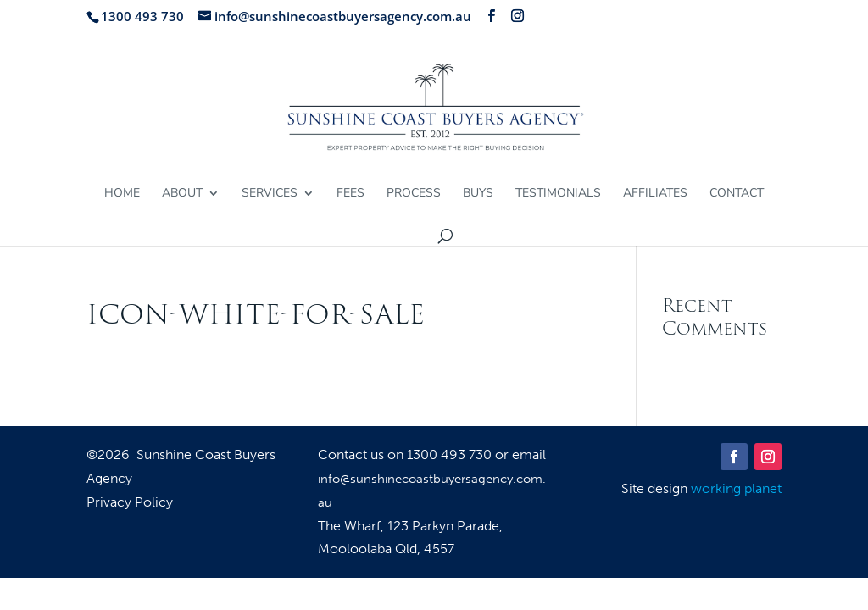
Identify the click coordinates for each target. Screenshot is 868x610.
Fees (351, 194)
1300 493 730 (451, 455)
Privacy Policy (130, 503)
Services (270, 194)
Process (414, 194)
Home (122, 194)
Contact (737, 194)
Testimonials (558, 194)
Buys (478, 194)
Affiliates (655, 194)
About (182, 194)
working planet (736, 488)
